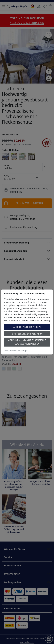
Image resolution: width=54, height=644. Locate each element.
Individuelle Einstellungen (16, 351)
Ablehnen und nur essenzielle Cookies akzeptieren (27, 342)
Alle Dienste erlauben (27, 327)
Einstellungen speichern (27, 334)
